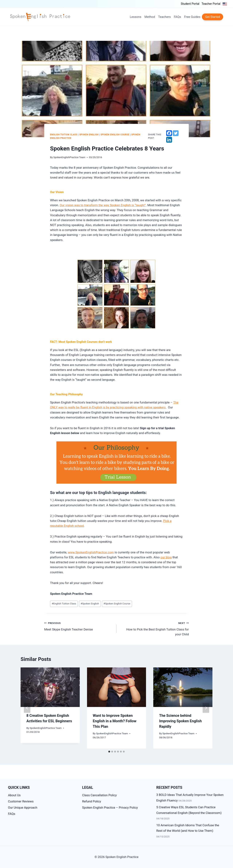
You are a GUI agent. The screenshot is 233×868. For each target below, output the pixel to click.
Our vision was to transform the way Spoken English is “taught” (103, 205)
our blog (166, 557)
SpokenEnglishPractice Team (69, 157)
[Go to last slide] (27, 708)
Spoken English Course (115, 135)
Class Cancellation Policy (99, 795)
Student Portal (190, 4)
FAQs (177, 17)
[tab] (109, 752)
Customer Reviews (21, 801)
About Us (14, 795)
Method (150, 17)
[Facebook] (169, 133)
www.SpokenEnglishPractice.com (91, 552)
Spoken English (89, 135)
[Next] (206, 708)
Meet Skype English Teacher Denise (79, 626)
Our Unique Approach (23, 808)
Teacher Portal (211, 4)
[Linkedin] (169, 140)
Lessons (136, 17)
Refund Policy (92, 801)
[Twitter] (176, 133)
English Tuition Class (64, 135)
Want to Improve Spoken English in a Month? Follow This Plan (115, 721)
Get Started (213, 17)
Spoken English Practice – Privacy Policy (110, 808)
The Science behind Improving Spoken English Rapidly (180, 721)
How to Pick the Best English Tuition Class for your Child (154, 628)
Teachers (164, 17)
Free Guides (192, 17)
